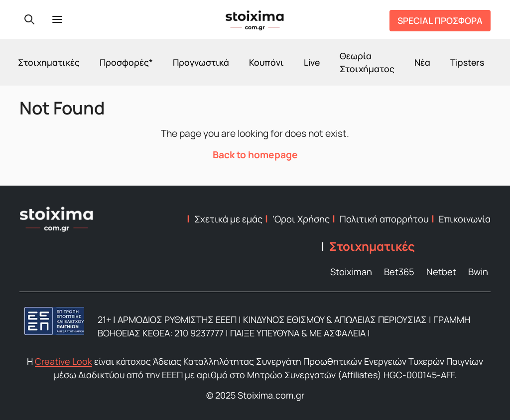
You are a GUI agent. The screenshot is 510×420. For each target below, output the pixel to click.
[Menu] (57, 19)
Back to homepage (255, 155)
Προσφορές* (126, 62)
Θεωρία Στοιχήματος (367, 62)
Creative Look (64, 361)
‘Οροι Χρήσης (301, 219)
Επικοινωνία (465, 219)
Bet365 (399, 272)
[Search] (29, 19)
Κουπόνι (266, 62)
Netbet (441, 272)
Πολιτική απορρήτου (384, 219)
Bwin (478, 272)
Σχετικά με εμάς (228, 219)
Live (312, 62)
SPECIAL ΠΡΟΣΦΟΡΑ (440, 20)
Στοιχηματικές (49, 62)
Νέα (422, 62)
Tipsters (467, 62)
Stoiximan (351, 272)
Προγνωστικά (201, 62)
